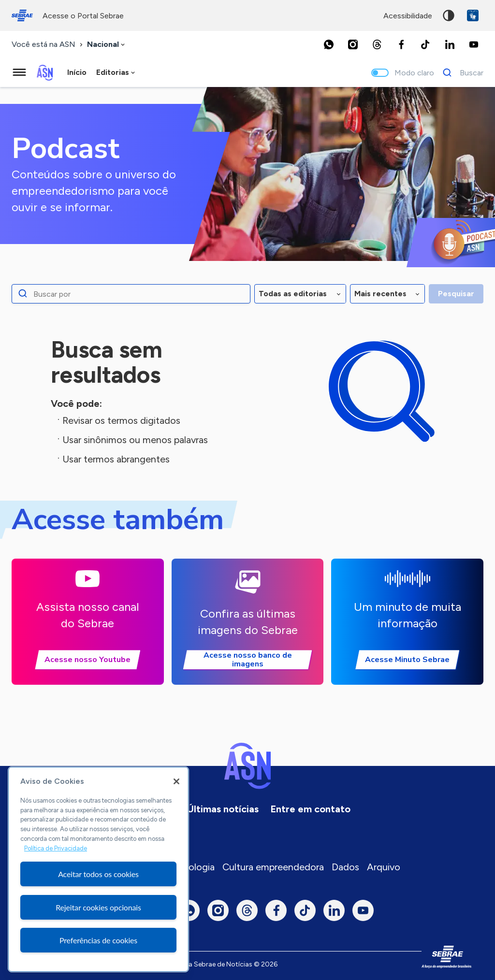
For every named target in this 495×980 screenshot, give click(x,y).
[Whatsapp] (329, 44)
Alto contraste (449, 15)
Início (77, 72)
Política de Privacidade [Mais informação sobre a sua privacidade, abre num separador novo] (56, 848)
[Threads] (377, 44)
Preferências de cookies (98, 940)
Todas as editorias (293, 294)
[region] (98, 869)
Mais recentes (380, 294)
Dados (345, 867)
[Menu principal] (19, 72)
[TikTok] (425, 44)
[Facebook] (401, 44)
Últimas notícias (223, 809)
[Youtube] (474, 44)
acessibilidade (408, 16)
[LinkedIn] (450, 44)
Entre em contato (310, 809)
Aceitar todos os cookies (98, 874)
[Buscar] (460, 72)
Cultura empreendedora (273, 867)
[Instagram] (353, 44)
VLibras (473, 15)
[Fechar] (176, 781)
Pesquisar (456, 294)
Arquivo (384, 867)
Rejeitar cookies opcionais (98, 907)
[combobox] (107, 45)
